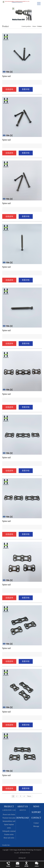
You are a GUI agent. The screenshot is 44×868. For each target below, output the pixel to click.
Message (36, 826)
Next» (29, 796)
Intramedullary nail (9, 821)
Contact (36, 823)
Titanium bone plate (9, 818)
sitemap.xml (22, 858)
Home (34, 26)
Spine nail (7, 76)
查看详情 (26, 89)
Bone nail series (9, 838)
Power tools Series (9, 815)
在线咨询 (9, 89)
